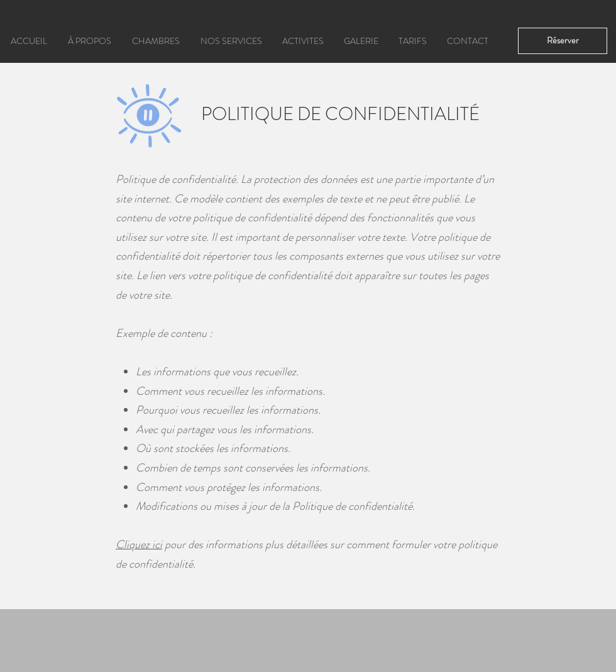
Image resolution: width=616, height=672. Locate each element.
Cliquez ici (139, 544)
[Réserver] (563, 41)
